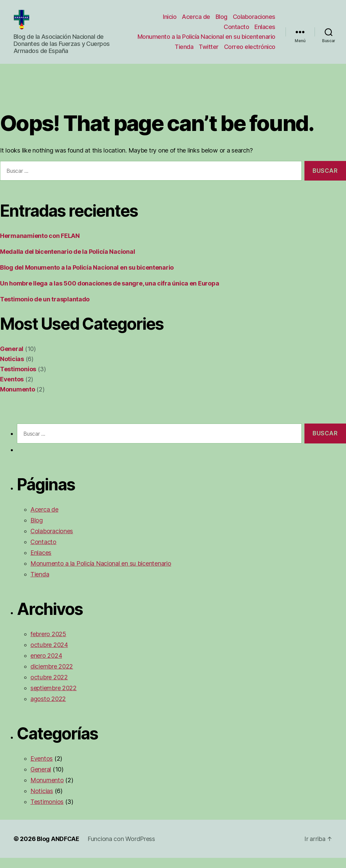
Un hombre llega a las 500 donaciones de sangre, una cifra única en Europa (109, 293)
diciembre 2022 (52, 676)
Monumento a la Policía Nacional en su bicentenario (191, 42)
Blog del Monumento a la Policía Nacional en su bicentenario (87, 278)
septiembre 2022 (54, 698)
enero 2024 (46, 666)
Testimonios (18, 379)
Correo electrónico (250, 56)
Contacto (236, 28)
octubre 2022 (49, 687)
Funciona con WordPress (122, 849)
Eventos (12, 389)
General (12, 359)
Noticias (12, 369)
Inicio (170, 18)
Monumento (18, 399)
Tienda (184, 56)
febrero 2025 (48, 644)
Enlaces (265, 28)
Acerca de (196, 18)
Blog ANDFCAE (58, 849)
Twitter (209, 56)
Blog (221, 18)
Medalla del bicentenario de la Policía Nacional (67, 262)
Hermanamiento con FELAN (40, 246)
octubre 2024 (49, 655)
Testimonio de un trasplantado (45, 309)
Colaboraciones (254, 18)
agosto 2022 (48, 709)
